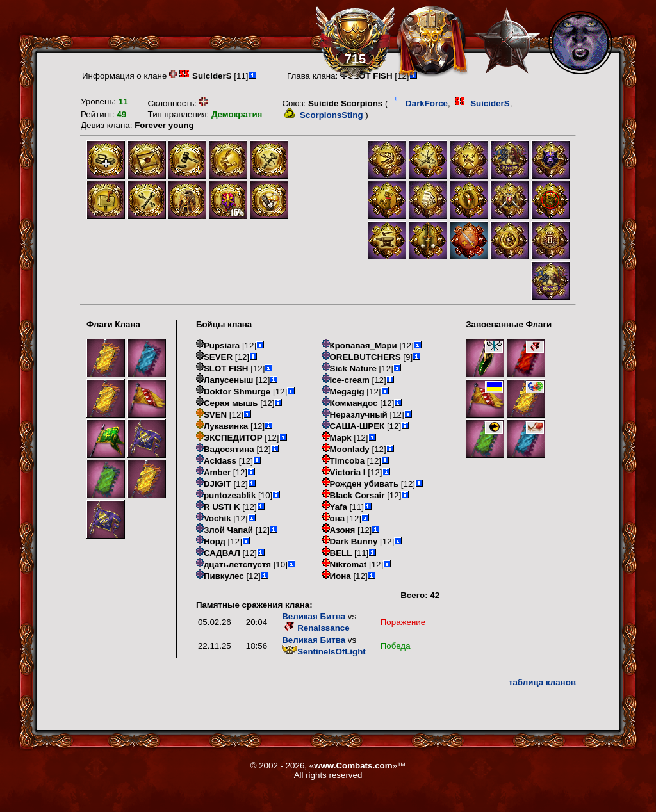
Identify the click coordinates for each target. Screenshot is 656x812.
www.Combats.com (353, 766)
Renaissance (316, 628)
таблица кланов (542, 682)
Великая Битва (314, 616)
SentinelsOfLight (324, 652)
